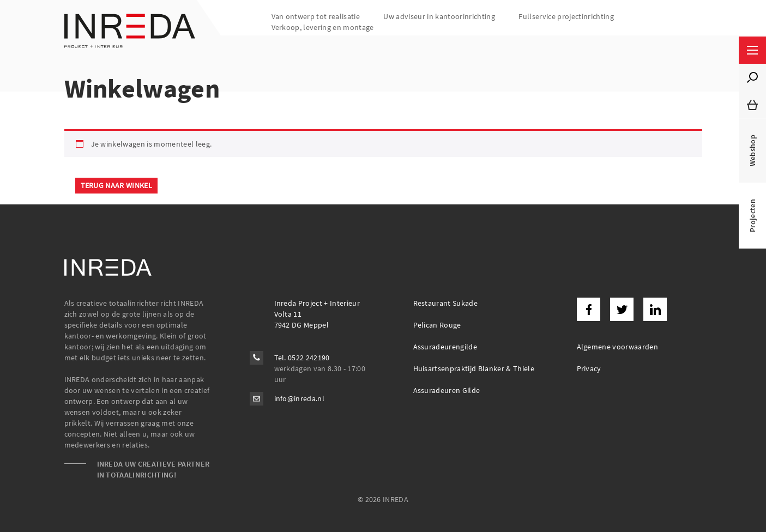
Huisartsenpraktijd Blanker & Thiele (474, 368)
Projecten (752, 216)
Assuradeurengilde (445, 347)
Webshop (752, 150)
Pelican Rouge (437, 325)
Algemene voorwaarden (618, 347)
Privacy (589, 368)
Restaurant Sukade (446, 303)
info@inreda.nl (300, 398)
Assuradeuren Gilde (447, 390)
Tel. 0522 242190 (302, 358)
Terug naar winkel (117, 185)
